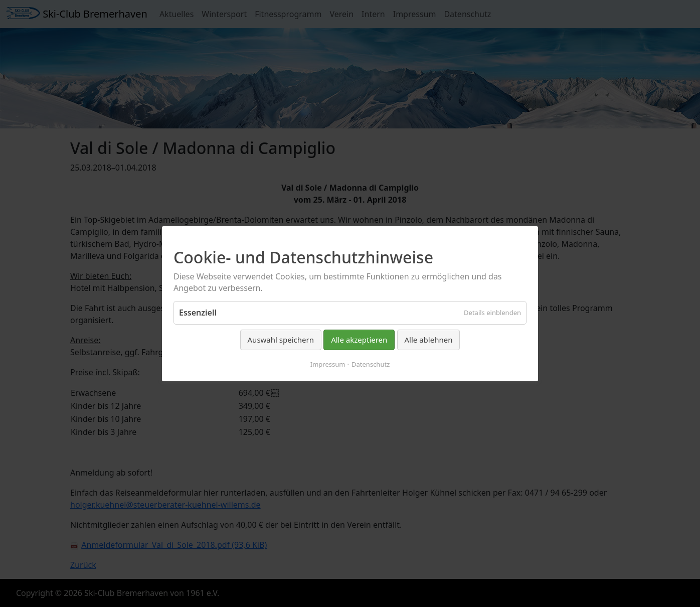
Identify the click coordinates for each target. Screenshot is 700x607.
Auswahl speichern (281, 340)
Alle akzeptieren (359, 340)
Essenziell (198, 313)
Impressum (328, 364)
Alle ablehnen (429, 340)
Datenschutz (371, 364)
